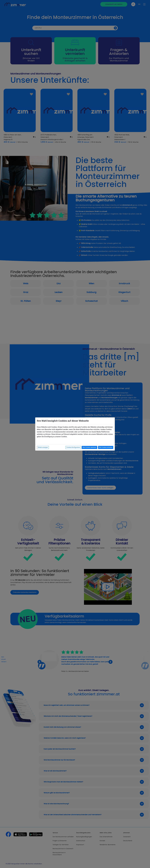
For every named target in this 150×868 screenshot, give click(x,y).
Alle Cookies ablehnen (89, 447)
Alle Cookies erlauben (106, 447)
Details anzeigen (43, 447)
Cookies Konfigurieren (73, 447)
